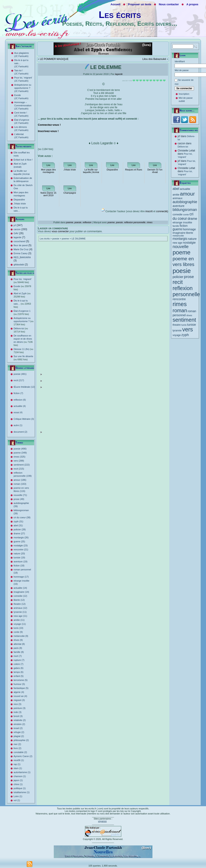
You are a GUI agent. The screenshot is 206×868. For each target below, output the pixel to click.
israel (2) (18, 728)
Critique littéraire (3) (24, 419)
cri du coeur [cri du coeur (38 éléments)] (183, 216)
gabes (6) (18, 668)
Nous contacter (169, 4)
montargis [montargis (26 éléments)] (180, 239)
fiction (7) (18, 393)
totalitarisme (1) (22, 792)
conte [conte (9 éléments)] (186, 215)
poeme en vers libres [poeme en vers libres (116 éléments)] (183, 261)
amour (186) (20, 480)
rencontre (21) (21, 549)
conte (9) (18, 632)
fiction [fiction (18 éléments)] (184, 226)
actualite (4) (20, 406)
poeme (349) (20, 453)
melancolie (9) (21, 636)
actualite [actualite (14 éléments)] (185, 189)
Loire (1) (18, 796)
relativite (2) (20, 720)
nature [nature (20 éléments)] (192, 239)
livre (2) (17, 748)
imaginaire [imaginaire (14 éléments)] (179, 233)
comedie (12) (20, 596)
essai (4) (18, 412)
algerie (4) (19, 692)
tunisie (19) (19, 558)
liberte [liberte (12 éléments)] (190, 233)
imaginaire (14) (21, 592)
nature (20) (19, 553)
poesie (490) (20, 449)
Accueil (116, 4)
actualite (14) (20, 588)
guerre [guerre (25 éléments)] (177, 229)
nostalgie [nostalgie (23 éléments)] (189, 242)
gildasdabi (19, 265)
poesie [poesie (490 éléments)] (182, 271)
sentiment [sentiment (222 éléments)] (184, 320)
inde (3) (17, 712)
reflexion (87, 222)
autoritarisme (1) (22, 772)
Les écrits (120, 15)
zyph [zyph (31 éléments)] (185, 335)
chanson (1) (20, 776)
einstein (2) (19, 724)
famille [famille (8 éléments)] (176, 226)
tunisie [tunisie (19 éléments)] (192, 325)
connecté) (162, 211)
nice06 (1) (19, 760)
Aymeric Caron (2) (23, 756)
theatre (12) (20, 604)
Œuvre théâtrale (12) (28, 387)
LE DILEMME (79, 239)
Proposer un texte (140, 4)
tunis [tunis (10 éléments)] (184, 325)
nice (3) (17, 704)
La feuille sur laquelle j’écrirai (91, 171)
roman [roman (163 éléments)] (180, 310)
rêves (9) (18, 640)
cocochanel (19, 241)
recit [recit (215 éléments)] (178, 282)
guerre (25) (19, 541)
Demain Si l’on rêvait (155, 171)
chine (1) (18, 784)
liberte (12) (19, 600)
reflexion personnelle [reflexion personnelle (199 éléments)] (186, 291)
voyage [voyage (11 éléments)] (177, 335)
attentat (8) (19, 644)
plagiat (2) (19, 736)
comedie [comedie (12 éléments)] (177, 215)
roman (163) (20, 484)
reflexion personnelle (135, 222)
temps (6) (18, 672)
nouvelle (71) (20, 495)
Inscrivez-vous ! (48, 131)
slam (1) (18, 768)
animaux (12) (20, 608)
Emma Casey (20, 253)
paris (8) (18, 648)
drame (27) (19, 533)
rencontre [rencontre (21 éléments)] (179, 299)
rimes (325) (19, 457)
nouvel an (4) (20, 696)
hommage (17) (21, 577)
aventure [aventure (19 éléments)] (178, 206)
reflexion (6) (20, 400)
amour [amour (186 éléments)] (187, 194)
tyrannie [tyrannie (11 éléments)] (177, 331)
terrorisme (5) (20, 680)
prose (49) (19, 499)
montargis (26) (21, 537)
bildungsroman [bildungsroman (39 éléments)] (185, 210)
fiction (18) (19, 566)
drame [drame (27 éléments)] (192, 219)
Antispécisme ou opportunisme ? (23, 321)
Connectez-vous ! (49, 125)
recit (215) (19, 469)
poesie (78, 222)
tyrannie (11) (20, 612)
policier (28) (20, 529)
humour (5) (19, 684)
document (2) (28, 432)
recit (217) (28, 381)
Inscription (184, 94)
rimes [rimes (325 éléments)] (180, 304)
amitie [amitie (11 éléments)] (176, 195)
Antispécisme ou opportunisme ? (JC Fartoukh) (23, 88)
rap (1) (17, 764)
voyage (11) (20, 624)
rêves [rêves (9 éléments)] (189, 315)
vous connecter (60, 231)
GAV (16, 233)
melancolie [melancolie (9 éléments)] (178, 236)
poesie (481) (28, 374)
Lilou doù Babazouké (154, 59)
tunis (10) (18, 628)
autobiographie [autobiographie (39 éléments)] (185, 202)
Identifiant (180, 61)
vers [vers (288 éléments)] (188, 329)
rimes (150, 222)
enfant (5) (18, 676)
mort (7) (18, 656)
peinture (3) (19, 708)
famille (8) (19, 652)
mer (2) (17, 744)
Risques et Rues (134, 170)
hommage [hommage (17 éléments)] (189, 229)
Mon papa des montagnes (48, 171)
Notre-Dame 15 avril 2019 (48, 194)
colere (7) (18, 664)
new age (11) (20, 616)
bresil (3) (18, 716)
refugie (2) (19, 732)
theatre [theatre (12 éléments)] (177, 325)
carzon (17, 229)
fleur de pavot (21, 245)
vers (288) (19, 461)
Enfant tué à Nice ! (23, 160)
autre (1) (18, 425)
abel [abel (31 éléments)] (176, 189)
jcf (15, 225)
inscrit (149, 211)
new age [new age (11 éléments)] (177, 243)
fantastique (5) (21, 688)
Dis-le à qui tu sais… (22, 304)
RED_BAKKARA (22, 257)
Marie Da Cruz (21, 249)
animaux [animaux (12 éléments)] (177, 198)
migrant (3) (19, 700)
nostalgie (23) (21, 545)
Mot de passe (182, 70)
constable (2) (20, 752)
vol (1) (17, 800)
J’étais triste (20, 204)
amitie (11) (19, 620)
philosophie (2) (21, 740)
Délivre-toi (183, 147)
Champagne (70, 193)
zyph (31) (18, 521)
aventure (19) (20, 562)
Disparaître (19, 200)
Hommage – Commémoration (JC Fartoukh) (23, 105)
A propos (192, 4)
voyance (102, 821)
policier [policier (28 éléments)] (178, 277)
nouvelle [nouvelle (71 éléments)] (180, 247)
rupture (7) (19, 660)
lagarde (17, 237)
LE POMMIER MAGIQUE (54, 59)
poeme (70, 222)
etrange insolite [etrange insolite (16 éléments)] (182, 222)
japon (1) (18, 780)
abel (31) (18, 525)
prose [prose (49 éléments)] (189, 277)
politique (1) (20, 788)
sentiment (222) (22, 465)
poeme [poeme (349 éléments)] (181, 252)
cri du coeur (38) (22, 517)
